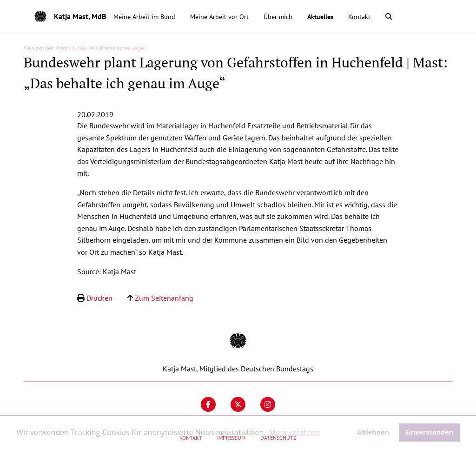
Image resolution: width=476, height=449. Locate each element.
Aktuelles (83, 48)
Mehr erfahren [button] (294, 432)
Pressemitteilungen (123, 48)
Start (61, 48)
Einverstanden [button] (429, 432)
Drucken (99, 298)
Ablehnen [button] (373, 432)
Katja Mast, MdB (80, 16)
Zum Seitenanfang (164, 298)
